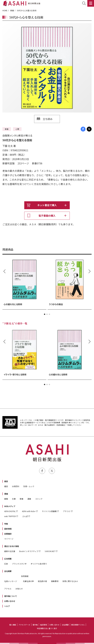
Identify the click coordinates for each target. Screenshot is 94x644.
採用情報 (25, 576)
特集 (6, 524)
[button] (45, 314)
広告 (6, 564)
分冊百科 (16, 486)
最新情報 (8, 529)
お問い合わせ (10, 601)
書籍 (6, 494)
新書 (12, 10)
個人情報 (13, 625)
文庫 (14, 499)
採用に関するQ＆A (70, 581)
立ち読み (48, 119)
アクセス (8, 589)
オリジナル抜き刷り (39, 564)
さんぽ (25, 516)
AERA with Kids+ (29, 511)
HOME (5, 10)
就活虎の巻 (42, 581)
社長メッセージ (11, 581)
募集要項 (55, 581)
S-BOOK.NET (50, 551)
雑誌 (6, 481)
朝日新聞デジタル (78, 625)
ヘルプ (7, 606)
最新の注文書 (10, 551)
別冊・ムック (29, 486)
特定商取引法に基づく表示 (47, 628)
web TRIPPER (10, 516)
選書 (29, 499)
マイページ (9, 539)
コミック (39, 499)
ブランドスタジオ (19, 564)
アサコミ (67, 511)
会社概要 (8, 571)
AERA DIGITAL (10, 511)
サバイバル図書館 (49, 511)
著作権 (35, 625)
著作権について (11, 596)
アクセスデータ (24, 625)
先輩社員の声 (28, 581)
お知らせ (19, 589)
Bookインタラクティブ (29, 551)
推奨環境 (44, 625)
